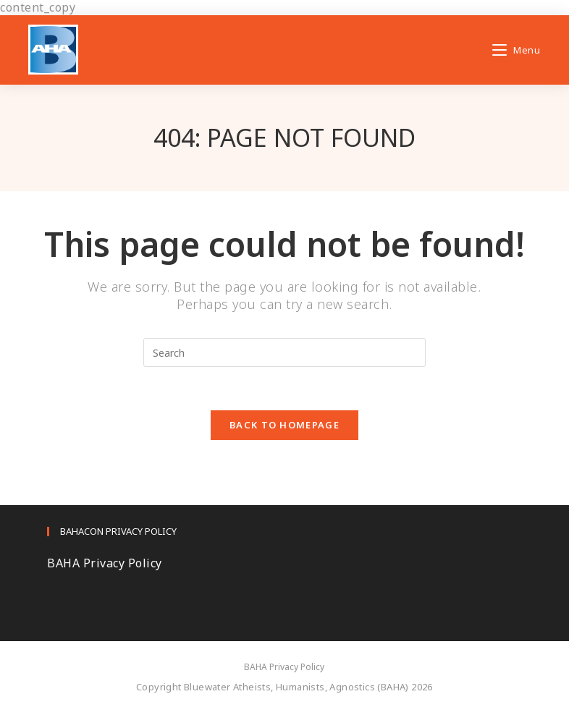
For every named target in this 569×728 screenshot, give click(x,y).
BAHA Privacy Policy (105, 563)
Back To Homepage (284, 425)
